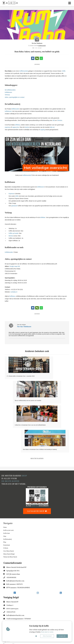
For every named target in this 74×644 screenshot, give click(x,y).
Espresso (11, 194)
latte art (52, 127)
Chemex (60, 120)
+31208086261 (11, 578)
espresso (8, 127)
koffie (17, 196)
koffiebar (17, 125)
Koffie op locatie (13, 233)
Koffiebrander (9, 252)
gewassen (15, 206)
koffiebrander (15, 109)
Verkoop (7, 95)
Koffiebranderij (42, 46)
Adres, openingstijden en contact (15, 97)
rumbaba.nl (14, 292)
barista (27, 127)
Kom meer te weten (47, 632)
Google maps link (15, 266)
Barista (11, 236)
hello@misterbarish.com (15, 581)
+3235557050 (11, 612)
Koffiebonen (8, 92)
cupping (43, 130)
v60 (54, 120)
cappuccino (16, 127)
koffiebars (12, 296)
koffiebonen (8, 111)
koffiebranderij (24, 71)
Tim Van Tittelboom (37, 43)
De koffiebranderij (10, 90)
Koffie (64, 71)
